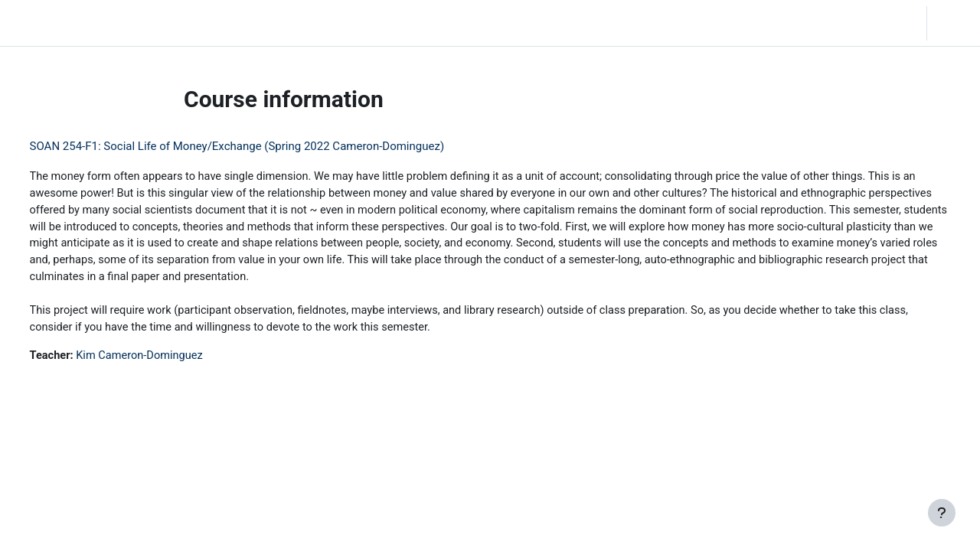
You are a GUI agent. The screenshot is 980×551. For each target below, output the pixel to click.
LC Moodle (46, 23)
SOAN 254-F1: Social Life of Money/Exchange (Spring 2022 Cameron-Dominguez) (266, 146)
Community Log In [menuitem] (195, 23)
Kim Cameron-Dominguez (171, 360)
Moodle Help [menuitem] (286, 23)
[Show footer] (942, 513)
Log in (952, 23)
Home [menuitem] (120, 23)
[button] (870, 23)
